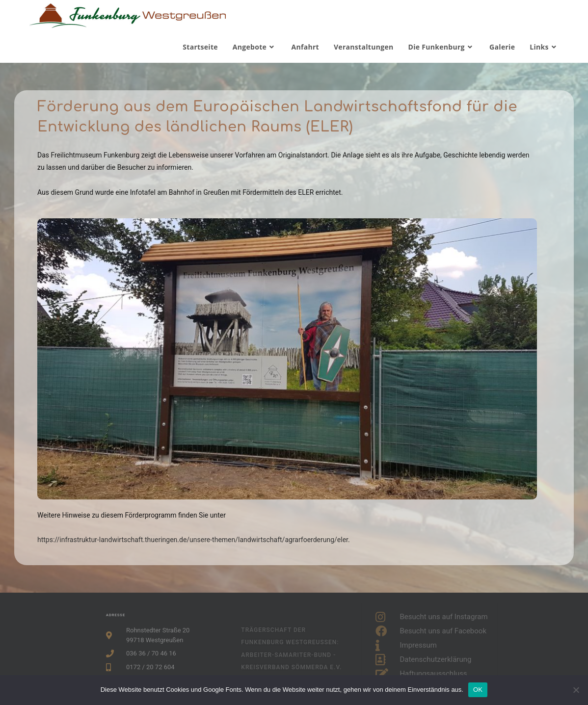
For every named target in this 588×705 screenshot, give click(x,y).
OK (478, 690)
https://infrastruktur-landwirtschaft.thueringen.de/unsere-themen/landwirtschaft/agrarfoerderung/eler (193, 540)
